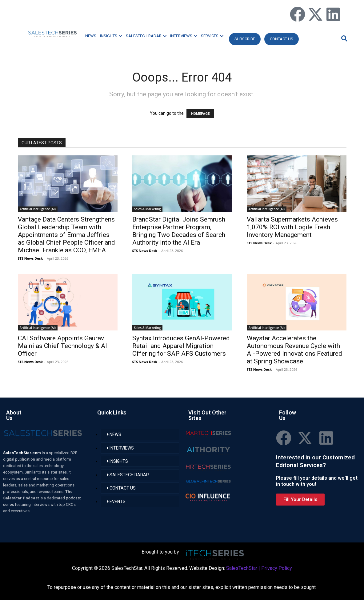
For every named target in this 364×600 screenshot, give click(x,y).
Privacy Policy (277, 568)
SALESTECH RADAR (146, 36)
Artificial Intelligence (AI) (38, 209)
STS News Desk (30, 258)
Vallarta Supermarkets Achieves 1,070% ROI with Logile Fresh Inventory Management (292, 227)
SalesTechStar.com (22, 453)
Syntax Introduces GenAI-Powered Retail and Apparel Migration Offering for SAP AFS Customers (181, 346)
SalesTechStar (242, 568)
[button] (343, 38)
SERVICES (212, 36)
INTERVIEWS (184, 36)
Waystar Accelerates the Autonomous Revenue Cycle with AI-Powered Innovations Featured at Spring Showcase (294, 350)
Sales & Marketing (148, 209)
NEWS (91, 36)
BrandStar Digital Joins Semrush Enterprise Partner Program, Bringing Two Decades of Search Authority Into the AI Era (179, 231)
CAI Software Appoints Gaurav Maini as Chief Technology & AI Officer (62, 346)
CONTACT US (282, 39)
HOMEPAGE (200, 114)
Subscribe (245, 39)
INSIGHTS (111, 36)
